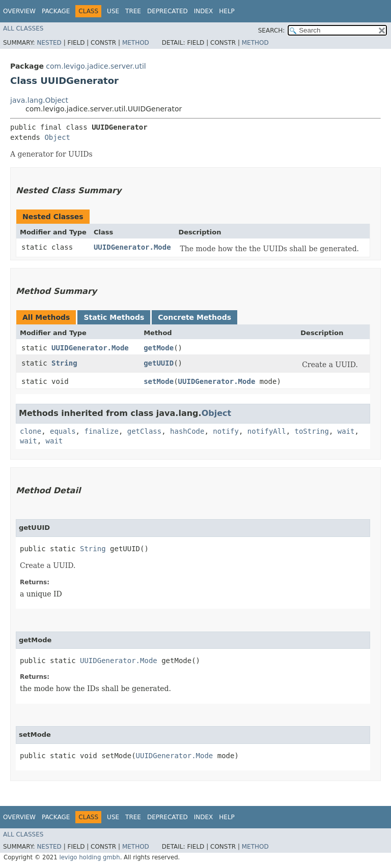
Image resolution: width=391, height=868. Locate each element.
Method (136, 43)
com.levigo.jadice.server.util (96, 66)
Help (227, 11)
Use (113, 11)
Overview (19, 11)
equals (63, 431)
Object (57, 137)
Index (204, 11)
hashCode (187, 431)
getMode (159, 348)
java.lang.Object (39, 100)
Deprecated (167, 11)
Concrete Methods (194, 317)
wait (346, 431)
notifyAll (267, 431)
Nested (49, 43)
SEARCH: (272, 31)
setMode (159, 381)
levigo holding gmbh (89, 857)
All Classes (23, 28)
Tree (133, 11)
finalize (101, 431)
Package (56, 11)
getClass (144, 431)
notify (226, 431)
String (64, 363)
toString (312, 431)
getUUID (159, 363)
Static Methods (114, 317)
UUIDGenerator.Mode (132, 247)
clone (31, 431)
